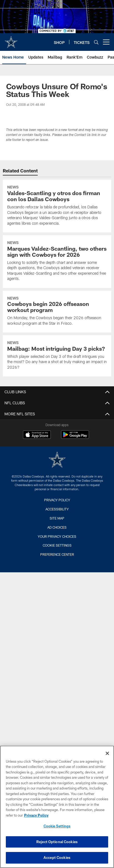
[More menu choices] (106, 42)
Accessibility (57, 509)
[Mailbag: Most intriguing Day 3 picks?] (57, 356)
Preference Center (57, 554)
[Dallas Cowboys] (57, 460)
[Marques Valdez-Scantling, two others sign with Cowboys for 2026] (57, 262)
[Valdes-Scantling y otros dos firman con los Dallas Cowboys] (57, 206)
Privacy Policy (57, 500)
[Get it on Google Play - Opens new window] (75, 437)
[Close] (107, 753)
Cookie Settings (57, 545)
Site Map (57, 518)
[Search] (96, 42)
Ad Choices (57, 527)
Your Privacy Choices (57, 536)
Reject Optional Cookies (57, 842)
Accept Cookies (57, 857)
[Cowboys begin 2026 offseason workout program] (57, 312)
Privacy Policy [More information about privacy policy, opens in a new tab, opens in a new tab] (36, 815)
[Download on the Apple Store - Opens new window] (37, 435)
